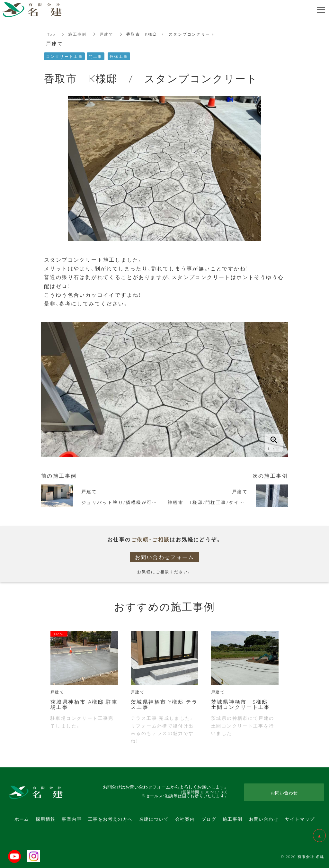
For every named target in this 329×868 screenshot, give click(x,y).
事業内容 (72, 819)
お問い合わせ (264, 819)
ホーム (22, 819)
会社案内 (185, 819)
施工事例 (77, 34)
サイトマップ (300, 819)
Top (51, 34)
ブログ (209, 819)
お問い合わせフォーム (164, 557)
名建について (154, 819)
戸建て (107, 34)
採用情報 (46, 819)
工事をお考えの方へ (110, 819)
